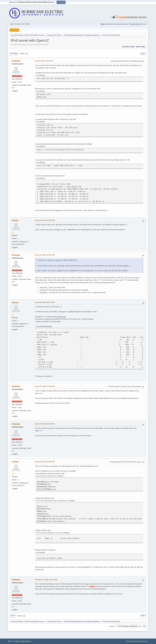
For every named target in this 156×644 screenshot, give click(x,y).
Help (127, 641)
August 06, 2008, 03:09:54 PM (45, 462)
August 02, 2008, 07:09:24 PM (45, 386)
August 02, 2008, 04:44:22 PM (45, 255)
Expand (49, 327)
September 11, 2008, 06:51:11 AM (46, 580)
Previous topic (128, 47)
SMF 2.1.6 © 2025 (14, 641)
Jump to (112, 626)
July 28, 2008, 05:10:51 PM (44, 61)
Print (143, 54)
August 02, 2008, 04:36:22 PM (45, 220)
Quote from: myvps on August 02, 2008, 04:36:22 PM (58, 260)
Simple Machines (26, 641)
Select (42, 75)
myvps (15, 220)
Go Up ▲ (145, 641)
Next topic (141, 47)
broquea (16, 61)
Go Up (13, 616)
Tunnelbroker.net (135, 24)
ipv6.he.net (61, 317)
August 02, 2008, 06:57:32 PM (45, 302)
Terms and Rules (136, 641)
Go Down (14, 54)
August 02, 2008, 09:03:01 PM (45, 424)
